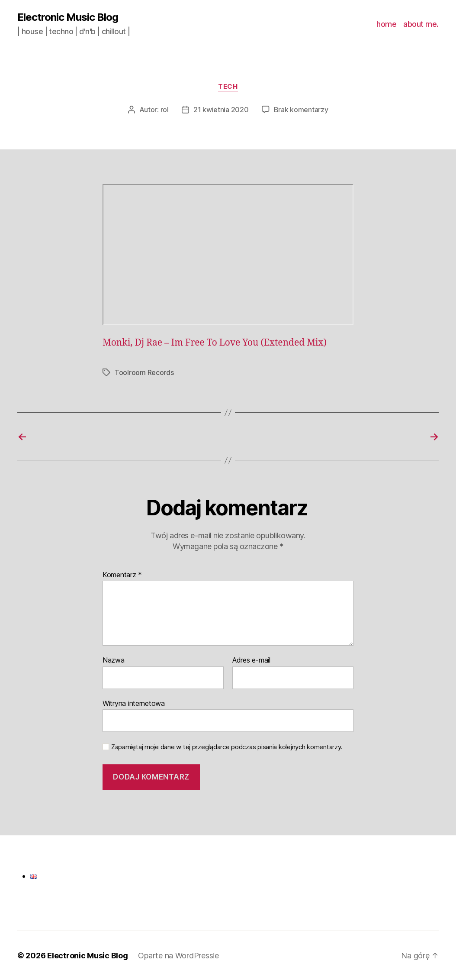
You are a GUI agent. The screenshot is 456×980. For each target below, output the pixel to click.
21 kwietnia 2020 (221, 110)
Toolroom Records (144, 372)
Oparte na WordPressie (178, 956)
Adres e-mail (251, 660)
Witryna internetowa (134, 703)
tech (228, 87)
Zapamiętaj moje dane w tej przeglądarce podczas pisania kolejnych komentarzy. (227, 747)
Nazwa (114, 660)
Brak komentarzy (301, 110)
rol (165, 110)
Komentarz (122, 575)
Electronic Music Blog (68, 17)
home (386, 24)
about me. (421, 24)
